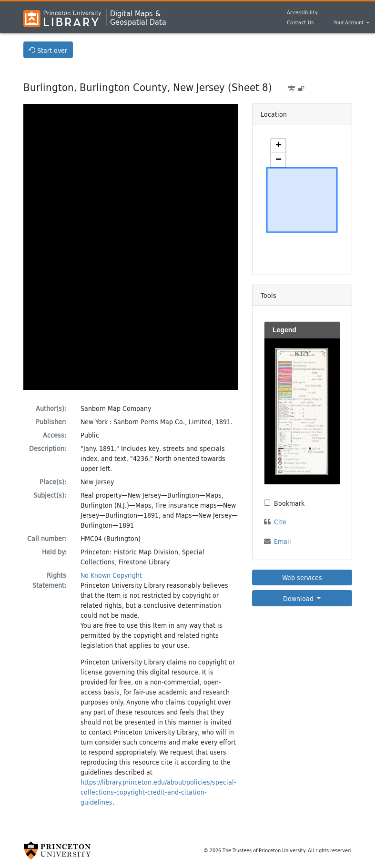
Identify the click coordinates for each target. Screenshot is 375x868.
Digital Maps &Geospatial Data (138, 18)
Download (299, 598)
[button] (278, 146)
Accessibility (302, 12)
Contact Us (300, 22)
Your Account (349, 23)
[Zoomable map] (302, 200)
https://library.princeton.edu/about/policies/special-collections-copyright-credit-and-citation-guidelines (158, 792)
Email (283, 541)
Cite (280, 522)
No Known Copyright (111, 575)
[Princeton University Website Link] (57, 850)
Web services (302, 577)
